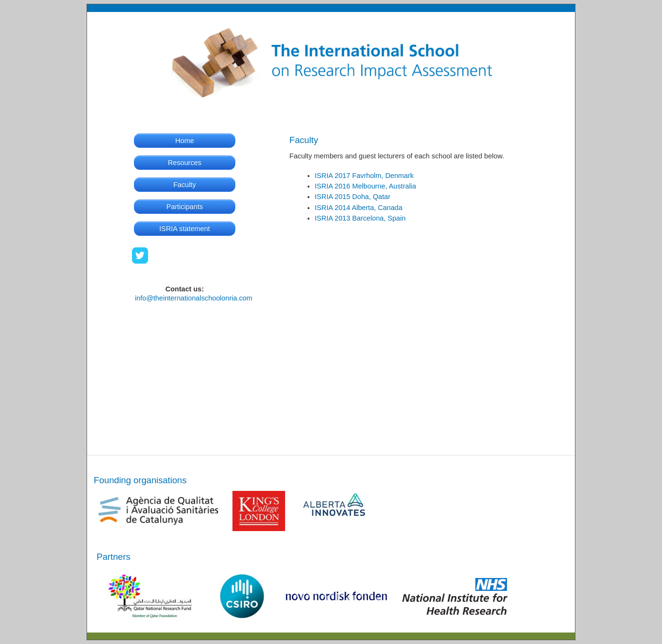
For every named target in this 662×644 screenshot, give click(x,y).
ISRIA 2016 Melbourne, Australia (365, 186)
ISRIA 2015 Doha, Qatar (353, 197)
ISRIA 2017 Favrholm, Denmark (364, 176)
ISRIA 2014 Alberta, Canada (359, 208)
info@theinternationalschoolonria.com (193, 298)
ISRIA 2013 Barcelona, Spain (360, 218)
